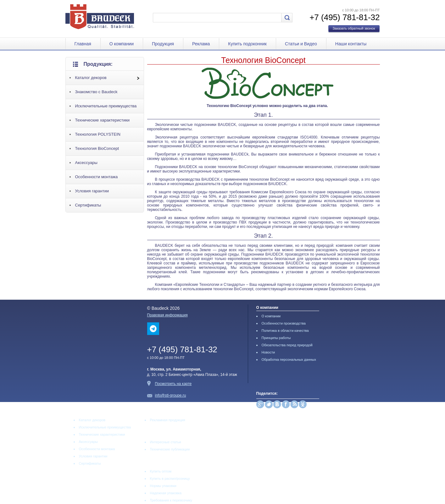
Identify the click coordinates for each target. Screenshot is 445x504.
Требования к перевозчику (171, 500)
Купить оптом (161, 471)
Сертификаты (88, 205)
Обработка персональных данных (289, 360)
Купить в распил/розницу (170, 479)
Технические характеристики (102, 120)
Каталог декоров (91, 78)
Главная (83, 44)
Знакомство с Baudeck (96, 92)
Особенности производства (284, 323)
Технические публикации (170, 449)
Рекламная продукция (168, 420)
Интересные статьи (166, 442)
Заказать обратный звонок (354, 28)
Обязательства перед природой (287, 345)
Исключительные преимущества (106, 106)
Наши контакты (351, 44)
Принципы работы (276, 338)
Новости (268, 352)
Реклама (201, 44)
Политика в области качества (285, 331)
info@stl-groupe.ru (171, 395)
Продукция (163, 44)
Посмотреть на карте (173, 384)
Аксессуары (86, 163)
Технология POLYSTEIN (98, 134)
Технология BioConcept (97, 148)
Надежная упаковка (166, 493)
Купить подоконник (247, 44)
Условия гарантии (92, 191)
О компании (122, 44)
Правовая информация (167, 315)
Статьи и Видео (301, 44)
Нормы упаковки (163, 486)
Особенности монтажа (97, 177)
